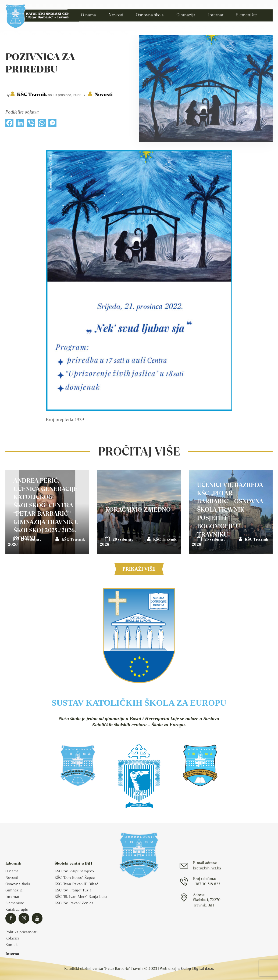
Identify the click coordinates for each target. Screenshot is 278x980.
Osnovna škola (18, 884)
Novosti (104, 94)
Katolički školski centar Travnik (42, 16)
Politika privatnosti (22, 932)
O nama (12, 871)
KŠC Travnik (32, 94)
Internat (12, 897)
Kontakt (12, 945)
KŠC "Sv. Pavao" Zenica (74, 903)
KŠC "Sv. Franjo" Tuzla (73, 890)
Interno (12, 954)
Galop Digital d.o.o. (197, 968)
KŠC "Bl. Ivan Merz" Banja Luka (81, 897)
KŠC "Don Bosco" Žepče (75, 877)
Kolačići (12, 938)
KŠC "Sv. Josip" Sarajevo (74, 871)
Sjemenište (15, 903)
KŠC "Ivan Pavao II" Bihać (76, 884)
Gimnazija (14, 890)
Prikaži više (139, 569)
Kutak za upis (17, 909)
